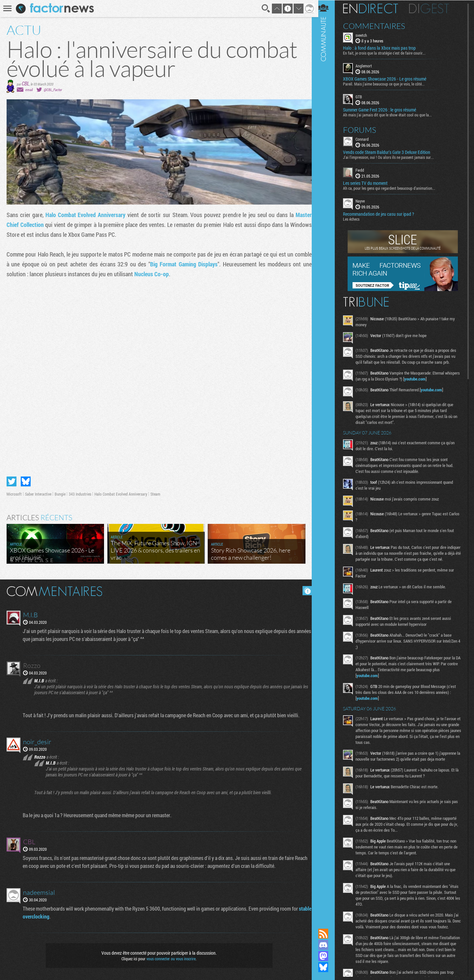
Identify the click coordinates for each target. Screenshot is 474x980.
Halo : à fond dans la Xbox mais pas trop (384, 48)
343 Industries (80, 493)
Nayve (364, 201)
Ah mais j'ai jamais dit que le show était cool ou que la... (392, 114)
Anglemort (368, 66)
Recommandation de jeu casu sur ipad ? (383, 214)
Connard (366, 139)
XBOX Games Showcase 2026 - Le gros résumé (389, 79)
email (29, 90)
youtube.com (435, 379)
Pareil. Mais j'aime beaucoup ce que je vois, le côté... (388, 84)
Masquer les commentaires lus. (305, 590)
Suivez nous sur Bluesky (328, 967)
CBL (26, 83)
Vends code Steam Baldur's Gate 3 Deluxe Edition (391, 152)
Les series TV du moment (369, 183)
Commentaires (378, 26)
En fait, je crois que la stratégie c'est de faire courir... (389, 53)
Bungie (60, 493)
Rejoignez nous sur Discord (328, 945)
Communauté (328, 458)
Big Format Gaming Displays (182, 264)
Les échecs (355, 219)
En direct (375, 8)
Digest (433, 8)
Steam (155, 493)
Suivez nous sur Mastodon (328, 956)
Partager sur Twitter (12, 480)
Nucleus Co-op (152, 274)
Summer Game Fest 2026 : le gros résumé (384, 110)
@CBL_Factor (53, 90)
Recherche (264, 9)
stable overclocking (43, 915)
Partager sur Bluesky (26, 480)
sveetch (366, 35)
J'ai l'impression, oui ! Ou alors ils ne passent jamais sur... (393, 157)
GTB (363, 97)
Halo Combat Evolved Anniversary (85, 215)
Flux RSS (328, 934)
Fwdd (364, 170)
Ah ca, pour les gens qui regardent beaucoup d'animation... (393, 188)
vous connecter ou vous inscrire (170, 958)
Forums (364, 130)
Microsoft (14, 493)
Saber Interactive (38, 493)
